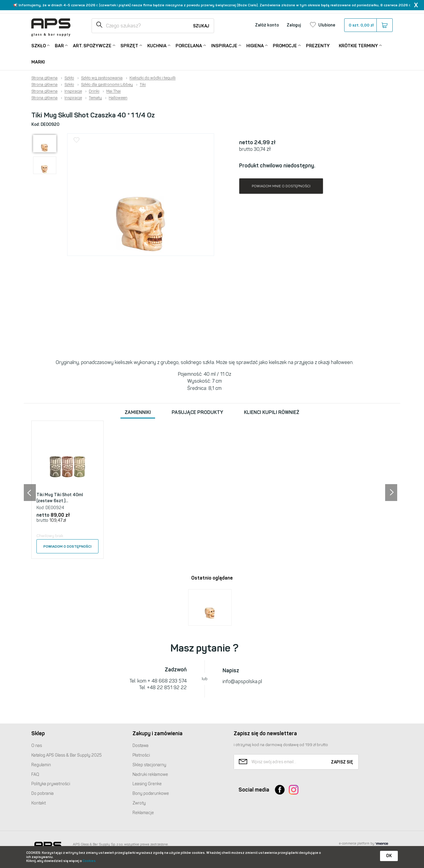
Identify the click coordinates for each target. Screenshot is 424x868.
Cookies (89, 861)
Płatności (141, 755)
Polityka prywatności (51, 784)
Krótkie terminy (358, 45)
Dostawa (140, 746)
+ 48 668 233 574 (167, 681)
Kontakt (39, 803)
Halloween (118, 98)
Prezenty (318, 46)
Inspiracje (224, 45)
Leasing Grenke (147, 784)
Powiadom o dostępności (67, 546)
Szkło (39, 45)
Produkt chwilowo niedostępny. (277, 166)
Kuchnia (157, 45)
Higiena (255, 45)
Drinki (94, 91)
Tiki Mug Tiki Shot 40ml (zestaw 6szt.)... (60, 498)
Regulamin (41, 765)
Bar (59, 45)
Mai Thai (114, 91)
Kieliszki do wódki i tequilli (153, 78)
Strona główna (44, 78)
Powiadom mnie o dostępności (281, 186)
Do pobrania (42, 793)
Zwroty (139, 803)
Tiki (143, 85)
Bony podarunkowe (151, 793)
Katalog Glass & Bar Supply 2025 (67, 755)
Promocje (285, 45)
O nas (37, 746)
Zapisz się (342, 762)
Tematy (95, 98)
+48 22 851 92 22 (167, 688)
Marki (38, 62)
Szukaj (201, 26)
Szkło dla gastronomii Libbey (107, 85)
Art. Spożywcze (92, 45)
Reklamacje (143, 813)
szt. (368, 25)
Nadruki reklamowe (150, 775)
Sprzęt (129, 45)
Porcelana (189, 45)
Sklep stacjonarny (149, 765)
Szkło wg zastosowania (102, 78)
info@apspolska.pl (242, 681)
